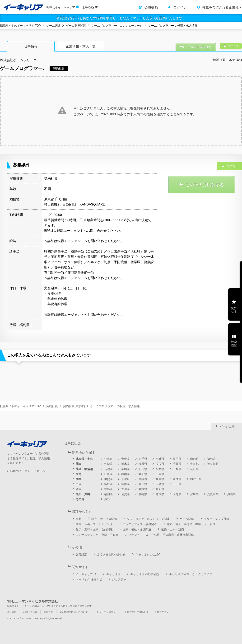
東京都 (194, 464)
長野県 (194, 469)
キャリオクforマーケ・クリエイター (192, 574)
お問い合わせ (30, 612)
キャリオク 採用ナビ (89, 579)
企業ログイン (162, 612)
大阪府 (143, 479)
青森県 (126, 459)
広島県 (160, 484)
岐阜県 (108, 474)
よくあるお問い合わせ (111, 555)
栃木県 (126, 464)
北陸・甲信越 (84, 469)
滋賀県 (108, 479)
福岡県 (108, 494)
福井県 (160, 469)
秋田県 (177, 459)
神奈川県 (213, 464)
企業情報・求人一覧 (81, 46)
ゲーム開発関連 (76, 26)
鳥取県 (108, 484)
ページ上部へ (229, 426)
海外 (107, 499)
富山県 (126, 469)
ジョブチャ (119, 579)
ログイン (180, 7)
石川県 (143, 469)
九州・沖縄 (83, 494)
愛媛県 (143, 489)
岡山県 (143, 484)
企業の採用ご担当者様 (136, 612)
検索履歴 (234, 344)
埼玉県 (160, 464)
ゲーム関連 (53, 26)
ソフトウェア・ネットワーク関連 (148, 519)
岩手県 (143, 459)
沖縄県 (231, 494)
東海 (79, 474)
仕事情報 (31, 46)
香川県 (126, 489)
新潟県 (108, 469)
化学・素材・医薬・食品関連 (94, 529)
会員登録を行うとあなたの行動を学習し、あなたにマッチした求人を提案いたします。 (121, 18)
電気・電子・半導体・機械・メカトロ (191, 524)
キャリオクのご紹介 (148, 555)
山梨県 (177, 469)
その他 (80, 499)
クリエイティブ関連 (217, 519)
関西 (79, 479)
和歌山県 (196, 479)
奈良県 (177, 479)
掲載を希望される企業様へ (222, 7)
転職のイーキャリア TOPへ (28, 471)
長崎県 (143, 494)
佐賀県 (126, 494)
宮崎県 (194, 494)
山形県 (194, 459)
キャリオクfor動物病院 (145, 574)
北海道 (108, 459)
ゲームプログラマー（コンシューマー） (117, 26)
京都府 (126, 479)
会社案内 (12, 612)
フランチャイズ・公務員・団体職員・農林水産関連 (161, 535)
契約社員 (52, 406)
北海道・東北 (84, 459)
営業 (79, 519)
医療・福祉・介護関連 (137, 529)
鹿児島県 (213, 494)
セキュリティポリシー (106, 612)
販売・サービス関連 (104, 519)
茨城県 (108, 464)
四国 (79, 489)
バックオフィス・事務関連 (140, 524)
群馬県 (143, 464)
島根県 (126, 484)
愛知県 (143, 474)
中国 (79, 484)
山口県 (177, 484)
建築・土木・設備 (172, 529)
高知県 (160, 489)
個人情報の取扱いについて (74, 612)
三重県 (160, 474)
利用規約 (48, 612)
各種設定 (81, 555)
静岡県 (126, 474)
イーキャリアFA (86, 574)
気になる (234, 310)
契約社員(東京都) (74, 406)
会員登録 (151, 7)
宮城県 (160, 459)
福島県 (211, 459)
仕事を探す (90, 7)
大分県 (177, 494)
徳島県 (108, 489)
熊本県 (160, 494)
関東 (79, 464)
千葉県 (177, 464)
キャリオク (113, 574)
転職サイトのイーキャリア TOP (20, 26)
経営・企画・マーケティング (94, 524)
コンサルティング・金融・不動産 (97, 535)
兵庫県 (160, 479)
